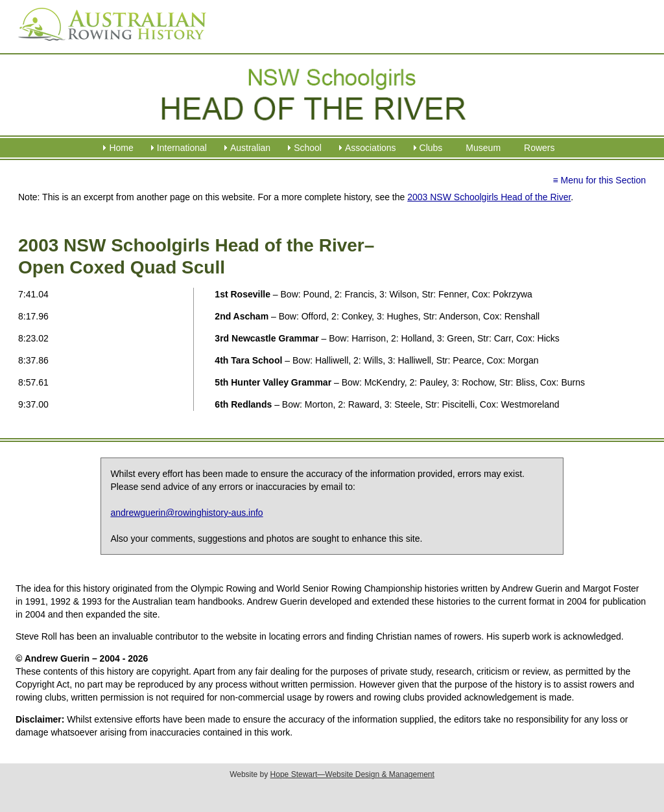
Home (121, 148)
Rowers (539, 148)
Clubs (431, 148)
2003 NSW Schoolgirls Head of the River (489, 197)
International (182, 148)
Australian (250, 148)
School (308, 148)
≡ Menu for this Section (599, 180)
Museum (483, 148)
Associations (371, 148)
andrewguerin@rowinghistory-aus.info (186, 513)
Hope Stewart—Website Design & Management (352, 774)
